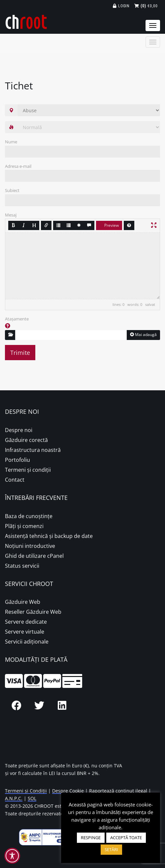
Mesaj (11, 215)
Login (121, 6)
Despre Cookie (68, 791)
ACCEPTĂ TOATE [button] (126, 838)
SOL (32, 798)
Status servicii (22, 566)
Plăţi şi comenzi (24, 526)
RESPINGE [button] (91, 838)
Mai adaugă (143, 335)
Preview (109, 225)
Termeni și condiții (28, 470)
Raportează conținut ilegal (118, 791)
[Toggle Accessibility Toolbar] (12, 856)
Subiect (12, 190)
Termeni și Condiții (26, 791)
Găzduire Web (23, 602)
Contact (15, 480)
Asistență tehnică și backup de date (49, 536)
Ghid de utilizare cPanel (34, 556)
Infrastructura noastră (33, 450)
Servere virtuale (25, 632)
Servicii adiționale (27, 642)
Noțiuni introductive (30, 546)
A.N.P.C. (14, 798)
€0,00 (146, 6)
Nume (11, 142)
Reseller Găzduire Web (33, 612)
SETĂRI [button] (111, 849)
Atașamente (17, 319)
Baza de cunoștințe (29, 516)
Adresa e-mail (18, 166)
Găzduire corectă (26, 440)
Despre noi (19, 430)
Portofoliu (17, 460)
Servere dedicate (26, 622)
